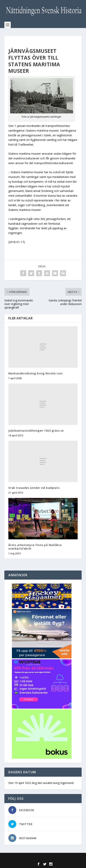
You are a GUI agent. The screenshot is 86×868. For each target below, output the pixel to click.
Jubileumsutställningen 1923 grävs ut (36, 431)
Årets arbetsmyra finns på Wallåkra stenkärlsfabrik (35, 547)
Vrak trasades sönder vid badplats (34, 488)
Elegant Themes (35, 858)
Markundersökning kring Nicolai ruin (36, 373)
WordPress (72, 858)
